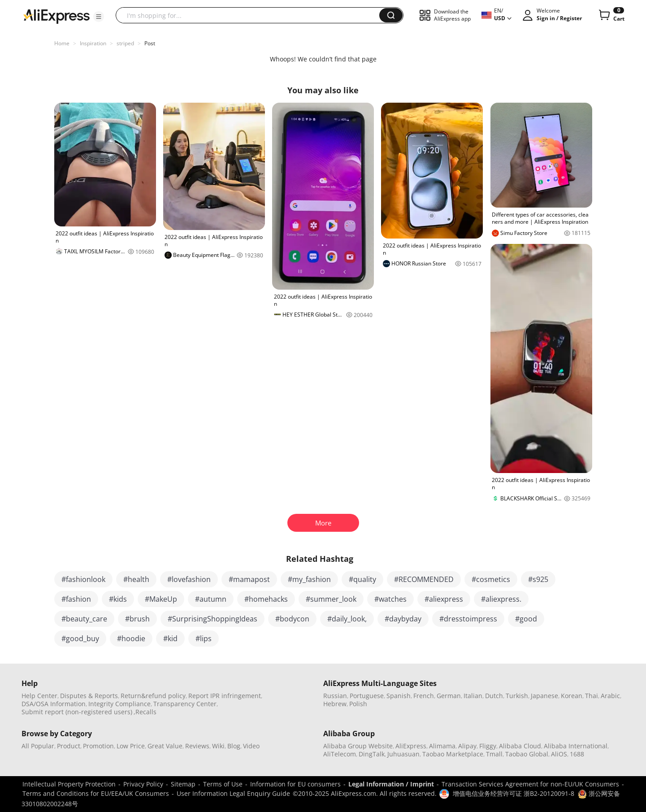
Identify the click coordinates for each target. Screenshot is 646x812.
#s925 (538, 579)
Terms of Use (223, 784)
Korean (572, 696)
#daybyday (403, 619)
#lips (204, 638)
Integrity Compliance (119, 704)
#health (136, 579)
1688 (577, 754)
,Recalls (145, 712)
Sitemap (183, 784)
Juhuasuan (403, 754)
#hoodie (131, 638)
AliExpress (411, 746)
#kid (170, 638)
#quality (362, 579)
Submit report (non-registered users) (77, 712)
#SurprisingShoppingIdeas (212, 619)
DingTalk (372, 754)
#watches (390, 599)
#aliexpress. (501, 599)
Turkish (517, 696)
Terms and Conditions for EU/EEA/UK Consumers (96, 793)
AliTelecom (340, 754)
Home (62, 43)
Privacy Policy (143, 784)
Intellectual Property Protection (69, 784)
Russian (335, 696)
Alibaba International (576, 746)
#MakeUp (161, 599)
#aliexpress (444, 599)
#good (526, 619)
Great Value (165, 746)
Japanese (544, 696)
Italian (473, 696)
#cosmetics (491, 579)
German (449, 696)
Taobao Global (527, 754)
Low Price (131, 746)
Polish (358, 704)
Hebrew (335, 704)
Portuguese (367, 696)
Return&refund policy (153, 696)
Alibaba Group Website (358, 746)
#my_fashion (309, 579)
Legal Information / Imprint (391, 784)
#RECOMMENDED (424, 579)
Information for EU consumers (295, 784)
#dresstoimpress (468, 619)
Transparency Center (185, 704)
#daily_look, (347, 619)
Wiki (218, 746)
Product (69, 746)
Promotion (98, 746)
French (424, 696)
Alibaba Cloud (520, 746)
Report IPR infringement (225, 696)
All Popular (38, 746)
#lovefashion (189, 579)
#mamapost (249, 579)
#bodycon (292, 619)
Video (251, 746)
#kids (118, 599)
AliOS (559, 754)
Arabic (610, 696)
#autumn (211, 599)
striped (125, 43)
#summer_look (331, 599)
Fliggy (488, 746)
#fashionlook (83, 579)
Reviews (197, 746)
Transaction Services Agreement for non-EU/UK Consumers (530, 784)
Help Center (39, 696)
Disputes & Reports (89, 696)
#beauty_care (84, 619)
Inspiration (93, 43)
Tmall (494, 754)
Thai (592, 696)
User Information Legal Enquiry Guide (233, 793)
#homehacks (266, 599)
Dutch (494, 696)
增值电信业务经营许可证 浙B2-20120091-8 (514, 793)
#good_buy (80, 638)
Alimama (442, 746)
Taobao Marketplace (453, 754)
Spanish (399, 696)
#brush (137, 619)
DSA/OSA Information (54, 704)
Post (150, 43)
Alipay (467, 746)
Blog (234, 746)
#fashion (76, 599)
